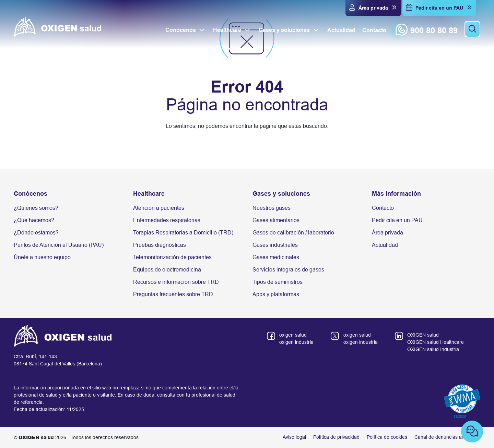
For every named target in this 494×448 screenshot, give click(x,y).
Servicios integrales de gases (288, 270)
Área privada (387, 233)
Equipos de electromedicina (167, 270)
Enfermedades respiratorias (167, 220)
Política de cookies (387, 437)
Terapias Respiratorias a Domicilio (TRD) (183, 233)
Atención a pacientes (159, 208)
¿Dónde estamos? (36, 233)
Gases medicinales (276, 257)
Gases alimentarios (276, 220)
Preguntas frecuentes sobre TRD (173, 294)
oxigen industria (296, 342)
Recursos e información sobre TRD (176, 282)
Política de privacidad (336, 437)
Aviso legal (294, 437)
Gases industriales (275, 245)
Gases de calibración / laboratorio (293, 233)
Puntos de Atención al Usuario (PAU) (59, 245)
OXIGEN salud (423, 335)
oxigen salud (293, 335)
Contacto (383, 208)
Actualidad (385, 245)
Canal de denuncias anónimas (447, 437)
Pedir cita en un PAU (397, 220)
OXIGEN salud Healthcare (436, 342)
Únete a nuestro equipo (42, 257)
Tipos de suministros (278, 282)
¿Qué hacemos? (34, 220)
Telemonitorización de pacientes (172, 257)
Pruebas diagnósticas (160, 245)
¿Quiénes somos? (36, 208)
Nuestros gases (272, 208)
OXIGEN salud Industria (433, 349)
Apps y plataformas (276, 294)
